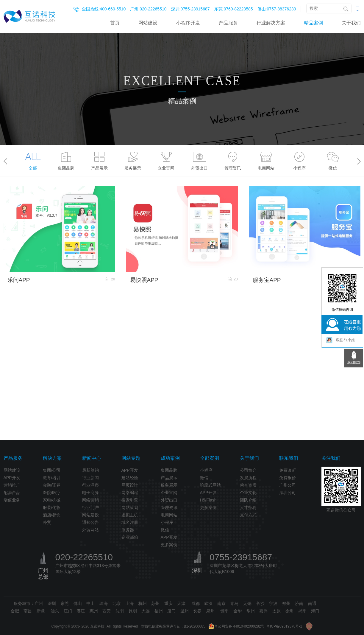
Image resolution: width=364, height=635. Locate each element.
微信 (165, 530)
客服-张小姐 (340, 340)
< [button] (5, 161)
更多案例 (169, 545)
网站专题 (131, 458)
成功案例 (170, 458)
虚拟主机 (130, 515)
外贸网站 (90, 530)
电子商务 (90, 493)
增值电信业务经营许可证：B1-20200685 (173, 626)
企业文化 (248, 493)
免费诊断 (288, 470)
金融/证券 (52, 485)
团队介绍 (248, 500)
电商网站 (169, 515)
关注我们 (331, 458)
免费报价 (288, 478)
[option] (33, 159)
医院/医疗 (52, 493)
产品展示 (169, 478)
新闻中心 (92, 458)
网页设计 (130, 485)
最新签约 (90, 470)
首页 (115, 23)
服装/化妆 (52, 507)
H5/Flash (208, 500)
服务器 (128, 530)
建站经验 (130, 478)
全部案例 (210, 458)
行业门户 (90, 507)
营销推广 (12, 485)
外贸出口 (169, 500)
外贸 (47, 522)
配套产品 (12, 493)
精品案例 (313, 23)
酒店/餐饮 (52, 515)
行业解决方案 (271, 23)
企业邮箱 (130, 537)
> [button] (359, 161)
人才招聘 (248, 507)
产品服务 (228, 23)
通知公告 (90, 522)
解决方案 (52, 458)
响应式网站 (210, 485)
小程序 (167, 522)
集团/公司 (52, 470)
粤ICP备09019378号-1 (284, 626)
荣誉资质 (248, 485)
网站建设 (148, 23)
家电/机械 (52, 500)
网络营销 (90, 500)
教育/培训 (52, 478)
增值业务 (12, 500)
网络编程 (130, 493)
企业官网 (169, 493)
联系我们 (289, 458)
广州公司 (288, 485)
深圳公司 (288, 493)
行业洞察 (90, 485)
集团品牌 (169, 470)
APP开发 (12, 478)
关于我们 (351, 23)
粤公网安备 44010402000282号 (236, 626)
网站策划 (130, 507)
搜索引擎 (130, 500)
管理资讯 (169, 507)
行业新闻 (90, 478)
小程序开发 (188, 23)
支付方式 (248, 515)
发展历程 (248, 478)
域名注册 (130, 522)
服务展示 (169, 485)
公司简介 (248, 470)
